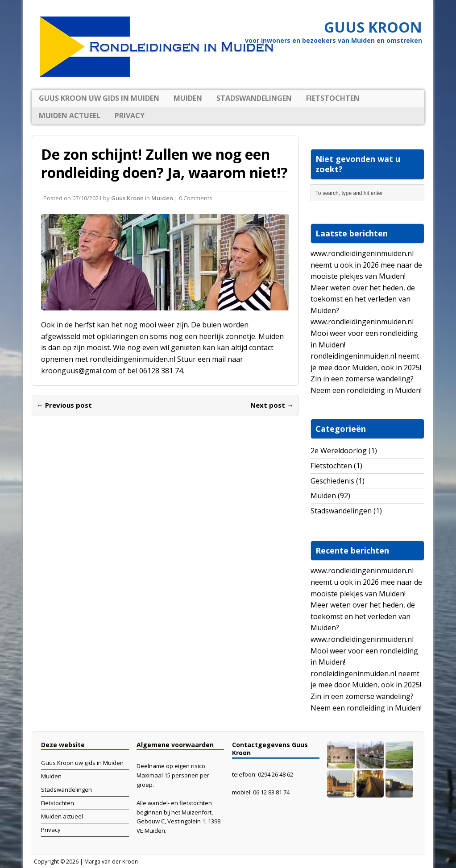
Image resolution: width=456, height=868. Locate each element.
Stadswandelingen (254, 98)
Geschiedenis (332, 481)
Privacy (130, 116)
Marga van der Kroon (111, 862)
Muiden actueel (70, 116)
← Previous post (64, 405)
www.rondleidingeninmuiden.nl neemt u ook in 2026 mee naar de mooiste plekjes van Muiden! (366, 265)
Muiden (188, 98)
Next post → (272, 405)
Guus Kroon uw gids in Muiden (99, 98)
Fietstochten (333, 98)
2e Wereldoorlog (339, 451)
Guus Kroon (127, 198)
